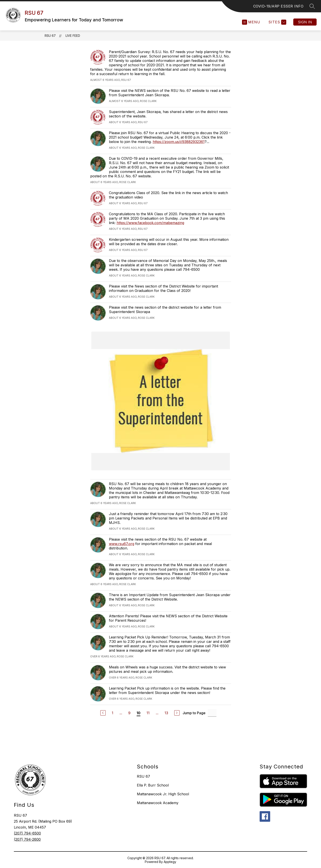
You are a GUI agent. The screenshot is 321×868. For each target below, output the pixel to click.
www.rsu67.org (122, 544)
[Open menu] (251, 22)
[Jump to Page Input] (212, 713)
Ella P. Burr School (153, 785)
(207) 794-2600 (27, 839)
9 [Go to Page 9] (129, 713)
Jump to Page (194, 713)
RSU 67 (50, 36)
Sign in (305, 22)
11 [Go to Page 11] (148, 713)
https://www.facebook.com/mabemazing (150, 223)
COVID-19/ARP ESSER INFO (278, 6)
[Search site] (312, 6)
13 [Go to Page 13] (166, 713)
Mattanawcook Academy (158, 803)
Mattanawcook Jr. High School (163, 794)
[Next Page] (177, 713)
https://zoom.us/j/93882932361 (179, 142)
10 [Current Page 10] (138, 713)
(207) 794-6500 (27, 833)
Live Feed (73, 36)
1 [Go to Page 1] (113, 713)
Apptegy (170, 862)
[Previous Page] (103, 713)
